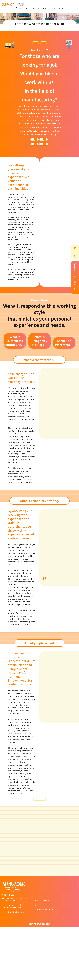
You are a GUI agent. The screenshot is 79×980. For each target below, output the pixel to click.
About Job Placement (64, 386)
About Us (39, 958)
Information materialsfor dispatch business (58, 629)
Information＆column (45, 962)
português (48, 43)
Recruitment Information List (16, 965)
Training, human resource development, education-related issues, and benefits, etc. (40, 181)
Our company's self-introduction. (40, 145)
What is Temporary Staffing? (39, 384)
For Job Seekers (10, 954)
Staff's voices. (40, 169)
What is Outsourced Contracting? (15, 384)
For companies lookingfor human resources (13, 959)
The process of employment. (40, 157)
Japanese (31, 43)
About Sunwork (42, 954)
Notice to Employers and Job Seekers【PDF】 (39, 845)
